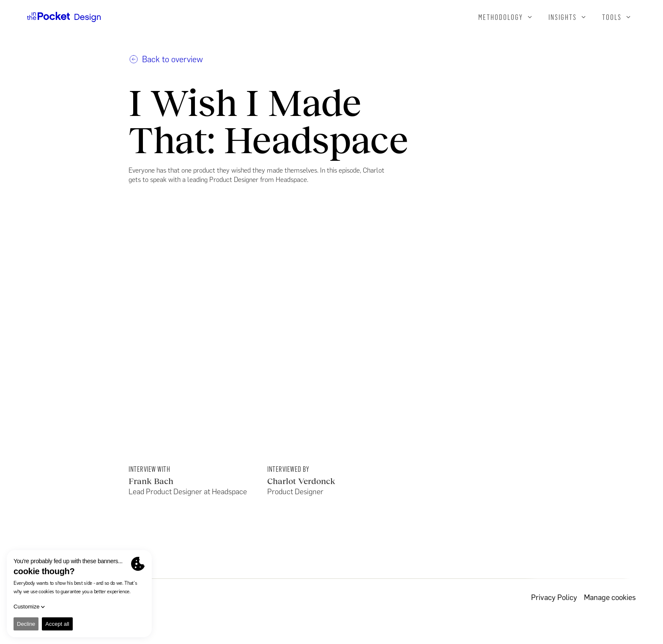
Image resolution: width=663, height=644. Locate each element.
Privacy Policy (554, 597)
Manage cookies (610, 597)
